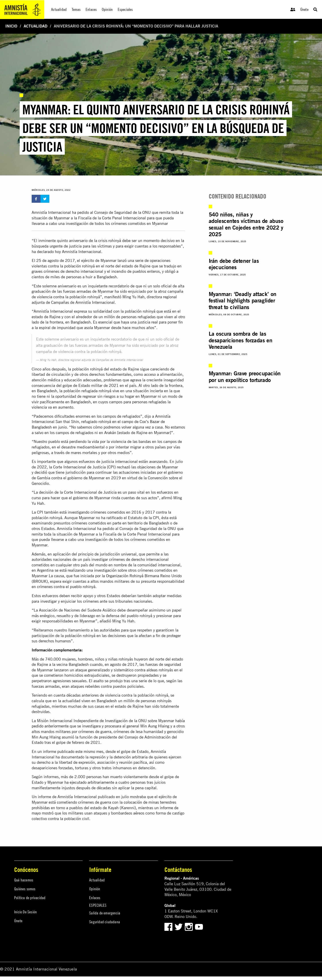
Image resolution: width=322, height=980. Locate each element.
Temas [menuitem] (76, 9)
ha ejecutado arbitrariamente (89, 782)
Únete (304, 9)
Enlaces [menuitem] (91, 9)
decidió (41, 472)
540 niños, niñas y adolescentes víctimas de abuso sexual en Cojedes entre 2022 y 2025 (246, 224)
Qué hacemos (24, 880)
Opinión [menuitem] (107, 9)
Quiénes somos (25, 889)
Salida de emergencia (105, 913)
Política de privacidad (30, 898)
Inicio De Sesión (25, 912)
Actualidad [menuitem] (59, 9)
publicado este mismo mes (80, 751)
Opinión (95, 889)
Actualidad (36, 26)
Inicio (11, 26)
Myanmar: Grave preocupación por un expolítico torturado (245, 377)
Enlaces (95, 898)
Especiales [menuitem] (125, 9)
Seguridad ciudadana (105, 922)
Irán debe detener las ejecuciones (234, 264)
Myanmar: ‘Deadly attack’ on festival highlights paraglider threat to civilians (243, 301)
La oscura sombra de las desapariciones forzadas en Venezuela (241, 340)
